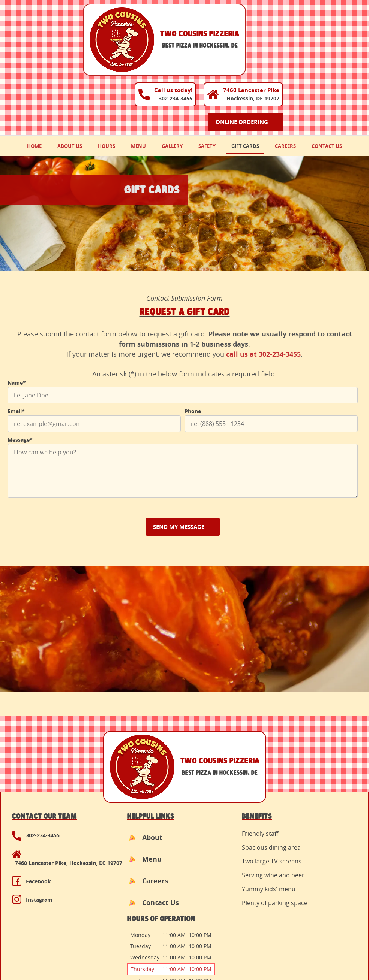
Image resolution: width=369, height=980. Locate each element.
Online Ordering (324, 55)
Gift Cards (245, 90)
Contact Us (327, 90)
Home (34, 90)
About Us (70, 90)
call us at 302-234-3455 (263, 299)
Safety (207, 90)
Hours (106, 90)
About (121, 782)
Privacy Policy (88, 951)
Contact (122, 951)
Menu (138, 90)
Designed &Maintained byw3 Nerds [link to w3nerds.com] (334, 944)
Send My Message (179, 471)
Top (188, 872)
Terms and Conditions (36, 951)
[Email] (94, 368)
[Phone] (271, 368)
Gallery (172, 90)
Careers (285, 90)
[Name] (183, 340)
